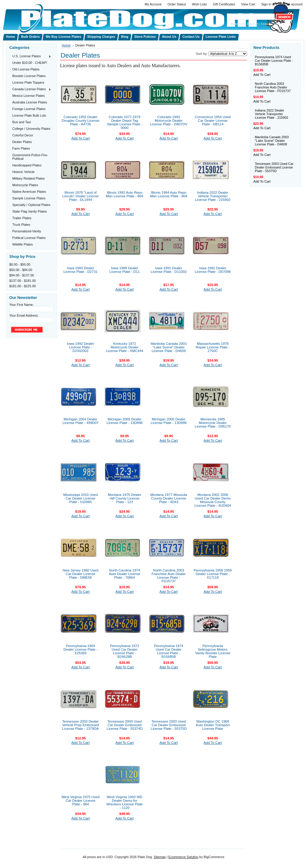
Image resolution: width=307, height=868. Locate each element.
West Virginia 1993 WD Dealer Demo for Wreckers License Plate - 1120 (125, 802)
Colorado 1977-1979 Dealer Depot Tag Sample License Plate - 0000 (125, 122)
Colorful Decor (23, 135)
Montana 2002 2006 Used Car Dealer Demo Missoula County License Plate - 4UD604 (213, 500)
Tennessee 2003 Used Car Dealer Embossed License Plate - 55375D (168, 725)
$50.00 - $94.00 (21, 270)
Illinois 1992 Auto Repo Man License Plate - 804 (125, 194)
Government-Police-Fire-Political (30, 157)
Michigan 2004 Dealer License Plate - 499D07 (80, 421)
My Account (153, 4)
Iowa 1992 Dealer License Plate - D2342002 (80, 347)
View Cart (248, 4)
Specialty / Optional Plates (31, 205)
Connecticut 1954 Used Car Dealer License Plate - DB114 (213, 121)
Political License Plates (29, 238)
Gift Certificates (224, 4)
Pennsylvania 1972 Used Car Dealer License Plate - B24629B (125, 651)
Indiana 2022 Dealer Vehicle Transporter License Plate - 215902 (213, 196)
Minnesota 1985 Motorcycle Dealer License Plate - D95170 (213, 423)
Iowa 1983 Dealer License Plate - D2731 (81, 270)
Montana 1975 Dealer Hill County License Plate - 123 (125, 498)
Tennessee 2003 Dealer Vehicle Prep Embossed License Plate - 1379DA (80, 725)
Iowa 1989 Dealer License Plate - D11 (125, 270)
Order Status (177, 4)
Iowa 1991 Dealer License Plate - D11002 (168, 270)
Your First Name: (21, 305)
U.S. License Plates (30, 56)
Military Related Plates (28, 178)
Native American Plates (29, 192)
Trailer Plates (22, 218)
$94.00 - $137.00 (22, 275)
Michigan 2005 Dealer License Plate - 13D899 (168, 421)
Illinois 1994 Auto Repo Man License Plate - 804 (169, 194)
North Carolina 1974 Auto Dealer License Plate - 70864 (125, 574)
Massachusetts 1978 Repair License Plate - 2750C (213, 347)
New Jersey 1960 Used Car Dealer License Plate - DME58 (80, 574)
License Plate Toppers (28, 82)
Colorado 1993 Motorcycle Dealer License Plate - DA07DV (169, 121)
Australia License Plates (30, 102)
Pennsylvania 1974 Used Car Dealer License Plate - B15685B (169, 651)
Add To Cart (80, 138)
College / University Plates (31, 129)
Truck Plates (21, 225)
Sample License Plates (29, 198)
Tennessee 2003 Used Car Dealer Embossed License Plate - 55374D (124, 725)
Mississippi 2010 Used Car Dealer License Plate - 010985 (80, 498)
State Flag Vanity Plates (30, 211)
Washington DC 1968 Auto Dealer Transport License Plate (213, 725)
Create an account (289, 4)
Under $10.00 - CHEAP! (30, 63)
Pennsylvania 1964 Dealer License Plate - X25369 (81, 649)
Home (66, 45)
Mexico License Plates (28, 96)
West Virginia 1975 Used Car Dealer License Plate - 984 (80, 801)
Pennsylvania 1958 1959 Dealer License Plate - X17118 (213, 574)
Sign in (266, 4)
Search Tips (269, 24)
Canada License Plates (30, 89)
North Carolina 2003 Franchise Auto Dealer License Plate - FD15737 (168, 576)
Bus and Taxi (22, 122)
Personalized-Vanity (27, 231)
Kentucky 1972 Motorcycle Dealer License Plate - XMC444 (125, 347)
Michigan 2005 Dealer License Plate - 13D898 (124, 421)
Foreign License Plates (29, 109)
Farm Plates (21, 148)
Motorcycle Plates (25, 185)
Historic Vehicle (23, 172)
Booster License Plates (29, 76)
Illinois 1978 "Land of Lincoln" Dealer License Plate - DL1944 (80, 196)
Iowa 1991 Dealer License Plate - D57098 (213, 270)
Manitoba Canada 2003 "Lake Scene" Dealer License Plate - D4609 (168, 347)
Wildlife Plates (22, 244)
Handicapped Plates (27, 165)
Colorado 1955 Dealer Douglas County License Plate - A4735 (80, 121)
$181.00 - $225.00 (22, 286)
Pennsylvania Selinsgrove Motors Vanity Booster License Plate (213, 651)
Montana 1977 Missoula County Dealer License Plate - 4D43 (169, 498)
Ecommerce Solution (183, 857)
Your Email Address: (24, 315)
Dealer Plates (22, 142)
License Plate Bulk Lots (29, 115)
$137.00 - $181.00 (22, 281)
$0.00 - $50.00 (20, 264)
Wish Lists (199, 4)
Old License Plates (26, 69)
